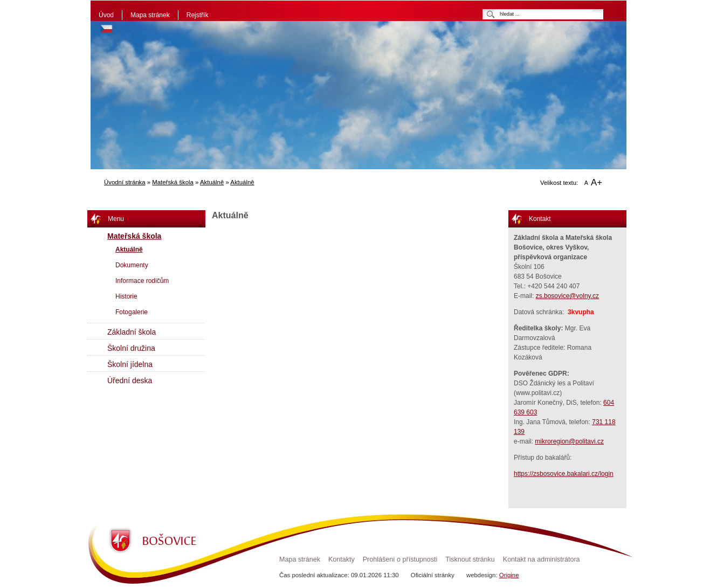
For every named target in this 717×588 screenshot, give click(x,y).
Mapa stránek (150, 15)
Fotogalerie (132, 312)
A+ (597, 182)
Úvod (106, 15)
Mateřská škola (173, 182)
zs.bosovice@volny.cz (567, 296)
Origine (509, 575)
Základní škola (132, 332)
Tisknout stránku (470, 559)
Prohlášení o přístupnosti (400, 559)
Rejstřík (198, 15)
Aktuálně (212, 182)
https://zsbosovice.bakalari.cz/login (564, 474)
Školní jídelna (130, 364)
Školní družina (131, 348)
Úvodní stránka (125, 182)
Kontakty (342, 559)
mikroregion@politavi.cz (569, 441)
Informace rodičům (142, 281)
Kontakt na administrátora (542, 559)
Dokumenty (132, 265)
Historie (126, 296)
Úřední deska (130, 381)
